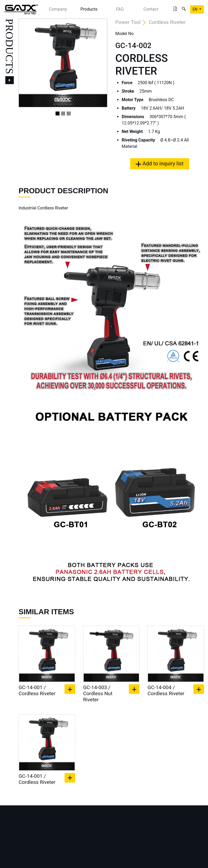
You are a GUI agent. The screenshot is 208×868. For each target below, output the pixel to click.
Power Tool (128, 22)
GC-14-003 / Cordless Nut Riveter (98, 693)
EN (195, 9)
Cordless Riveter (167, 22)
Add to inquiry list (160, 164)
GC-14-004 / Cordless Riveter (166, 690)
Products (89, 9)
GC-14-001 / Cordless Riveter (37, 690)
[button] (25, 63)
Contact (151, 9)
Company (58, 9)
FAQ (120, 9)
